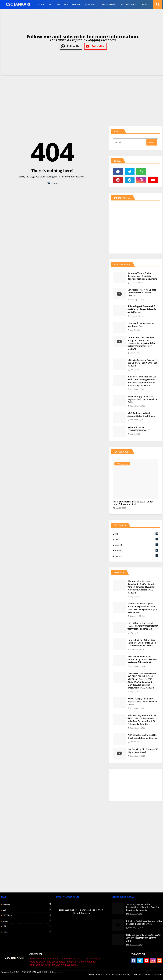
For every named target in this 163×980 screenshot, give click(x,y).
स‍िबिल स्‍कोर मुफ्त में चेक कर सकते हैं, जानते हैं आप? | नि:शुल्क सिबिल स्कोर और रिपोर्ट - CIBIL (142, 309)
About (99, 974)
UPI (136, 539)
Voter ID (136, 545)
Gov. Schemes (108, 4)
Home (41, 4)
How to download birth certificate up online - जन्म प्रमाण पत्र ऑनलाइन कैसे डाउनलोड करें (142, 659)
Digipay (27, 921)
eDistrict (62, 4)
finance (76, 4)
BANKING (27, 904)
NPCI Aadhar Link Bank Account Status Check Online (141, 414)
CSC (50, 4)
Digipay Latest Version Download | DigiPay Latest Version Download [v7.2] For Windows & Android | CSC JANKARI (141, 587)
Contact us (109, 974)
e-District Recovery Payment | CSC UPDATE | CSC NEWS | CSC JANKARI (142, 363)
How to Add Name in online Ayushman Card (141, 325)
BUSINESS (90, 4)
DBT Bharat (27, 915)
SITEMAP (157, 974)
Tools (145, 4)
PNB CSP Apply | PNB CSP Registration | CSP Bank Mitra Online (142, 399)
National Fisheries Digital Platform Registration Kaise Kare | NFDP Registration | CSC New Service (143, 608)
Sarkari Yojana (129, 4)
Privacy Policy (123, 974)
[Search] (130, 142)
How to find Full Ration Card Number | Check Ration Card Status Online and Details (142, 643)
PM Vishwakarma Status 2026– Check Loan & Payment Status (133, 503)
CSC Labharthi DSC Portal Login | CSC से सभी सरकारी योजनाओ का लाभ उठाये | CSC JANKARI (143, 626)
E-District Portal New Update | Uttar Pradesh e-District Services (143, 293)
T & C (135, 974)
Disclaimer (145, 974)
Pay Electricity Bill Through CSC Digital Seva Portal (143, 751)
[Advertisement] (81, 100)
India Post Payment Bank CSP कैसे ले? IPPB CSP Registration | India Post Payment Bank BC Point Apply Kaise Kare (142, 381)
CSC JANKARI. (34, 972)
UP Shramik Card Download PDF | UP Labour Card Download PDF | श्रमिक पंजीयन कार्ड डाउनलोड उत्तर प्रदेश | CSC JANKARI (141, 343)
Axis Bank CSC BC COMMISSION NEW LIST (139, 429)
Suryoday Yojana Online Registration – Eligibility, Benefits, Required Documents (142, 276)
